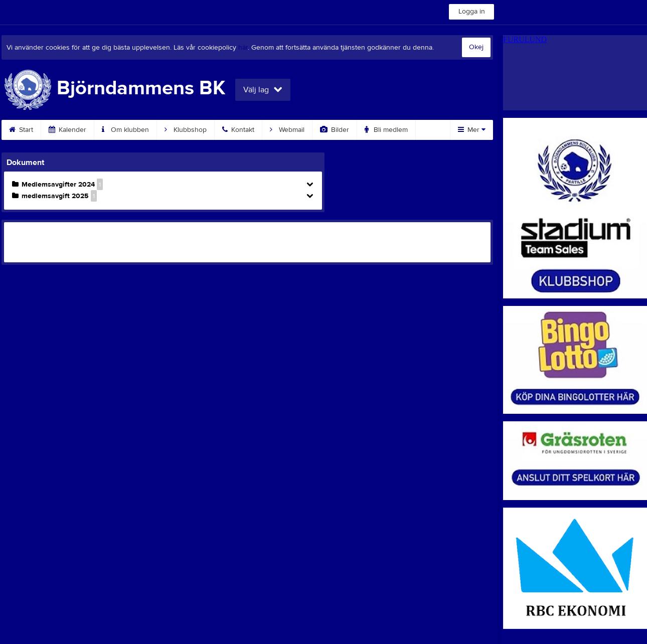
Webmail (287, 130)
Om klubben (125, 130)
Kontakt (238, 130)
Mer (472, 130)
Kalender (67, 130)
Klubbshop (186, 130)
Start (21, 130)
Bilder (335, 130)
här (243, 48)
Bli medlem (386, 130)
